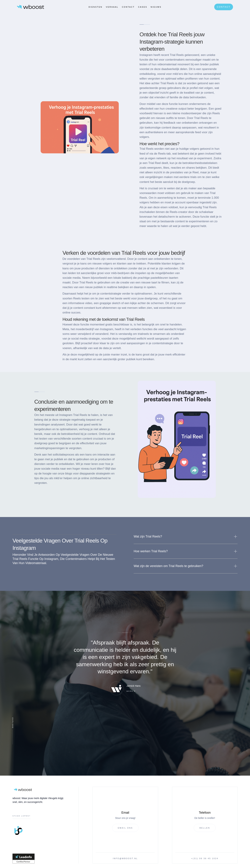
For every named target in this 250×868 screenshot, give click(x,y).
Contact (128, 7)
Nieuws (156, 7)
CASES (143, 7)
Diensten (95, 7)
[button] (186, 536)
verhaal (112, 7)
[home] (31, 7)
